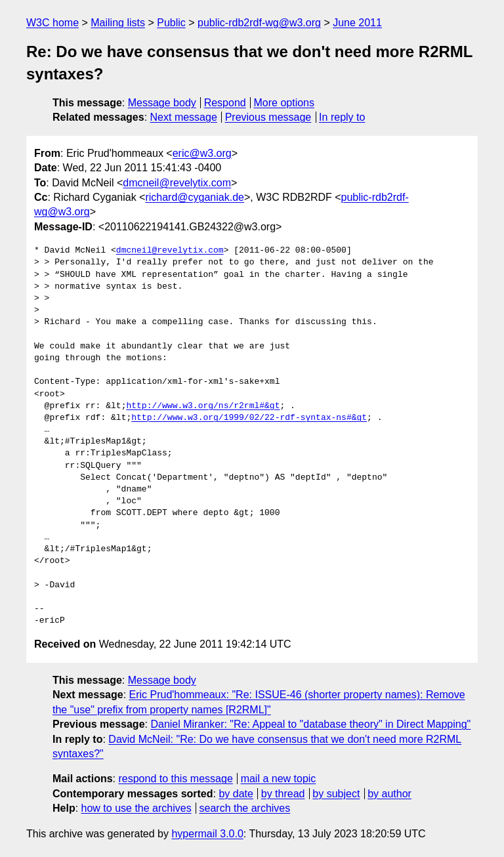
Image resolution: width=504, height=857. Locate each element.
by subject (336, 794)
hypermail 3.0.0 (207, 834)
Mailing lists (118, 23)
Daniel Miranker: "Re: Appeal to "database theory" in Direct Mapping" (310, 724)
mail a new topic (279, 779)
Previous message (268, 117)
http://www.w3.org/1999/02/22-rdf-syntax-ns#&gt (249, 418)
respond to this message (175, 779)
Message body (162, 103)
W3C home (52, 23)
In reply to (342, 117)
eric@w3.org (202, 153)
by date (236, 794)
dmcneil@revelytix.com (177, 183)
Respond (225, 103)
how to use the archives (136, 808)
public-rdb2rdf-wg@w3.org (259, 23)
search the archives (245, 808)
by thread (283, 794)
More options (284, 103)
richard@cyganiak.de (195, 197)
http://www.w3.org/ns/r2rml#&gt (203, 406)
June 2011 (357, 23)
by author (389, 794)
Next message (184, 117)
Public (171, 23)
